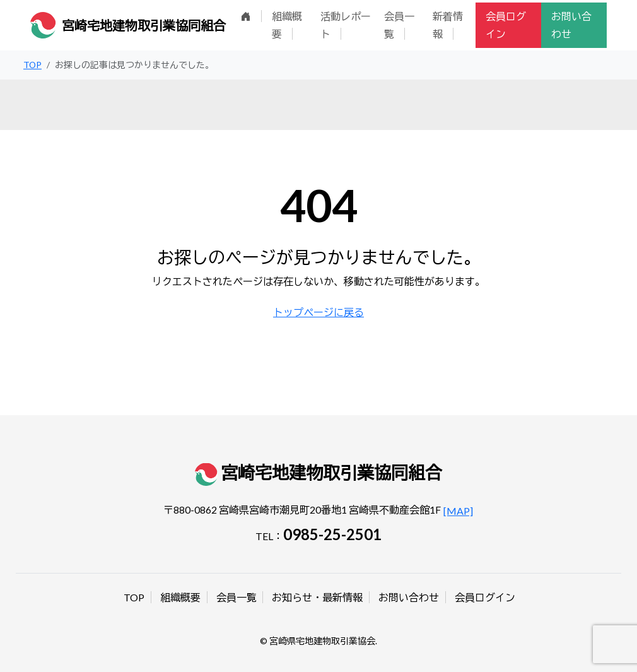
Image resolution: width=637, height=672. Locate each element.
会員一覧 (399, 25)
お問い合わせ (571, 25)
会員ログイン (506, 25)
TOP (134, 597)
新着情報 (448, 25)
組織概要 (287, 25)
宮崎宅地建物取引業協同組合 (144, 25)
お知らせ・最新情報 (317, 597)
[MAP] (458, 511)
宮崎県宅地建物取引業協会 (322, 641)
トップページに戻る (318, 312)
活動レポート (346, 25)
